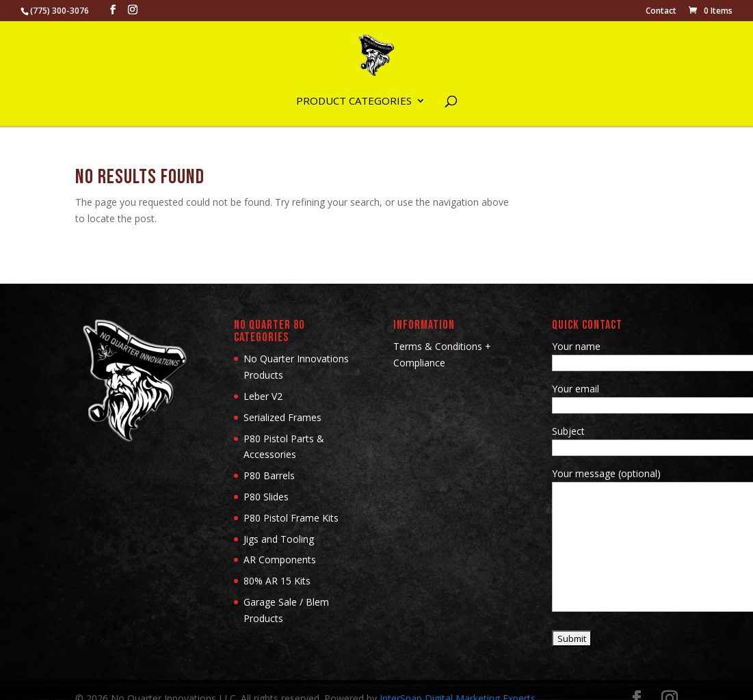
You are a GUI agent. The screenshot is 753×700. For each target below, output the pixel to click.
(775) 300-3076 (60, 11)
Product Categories (354, 102)
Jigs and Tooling (279, 539)
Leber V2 (263, 396)
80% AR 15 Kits (277, 581)
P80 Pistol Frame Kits (291, 518)
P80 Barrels (269, 475)
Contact (661, 12)
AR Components (280, 560)
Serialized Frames (282, 417)
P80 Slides (266, 497)
